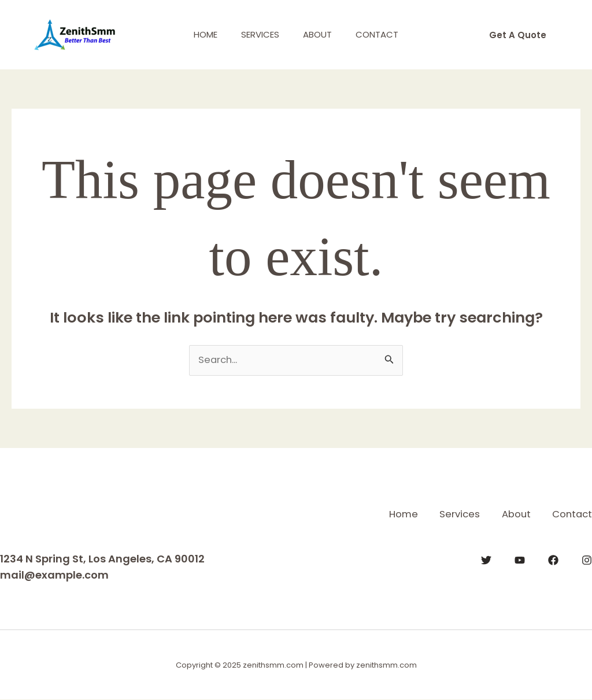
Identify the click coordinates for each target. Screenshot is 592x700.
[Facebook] (553, 560)
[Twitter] (486, 560)
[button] (518, 35)
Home (198, 34)
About (320, 34)
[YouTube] (520, 560)
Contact (385, 34)
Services (258, 34)
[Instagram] (587, 560)
